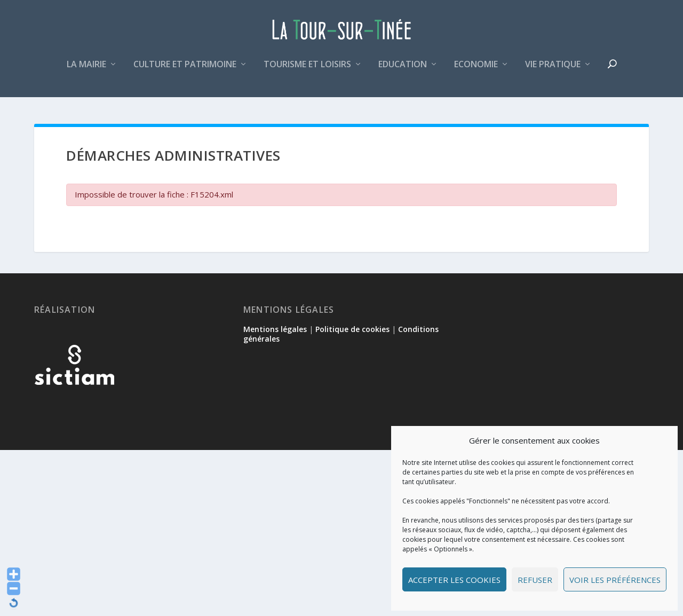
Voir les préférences (615, 580)
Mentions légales (275, 330)
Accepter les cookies (454, 580)
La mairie (86, 71)
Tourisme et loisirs (307, 71)
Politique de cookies (352, 330)
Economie (476, 71)
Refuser (535, 580)
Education (403, 71)
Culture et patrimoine (185, 71)
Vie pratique (553, 71)
